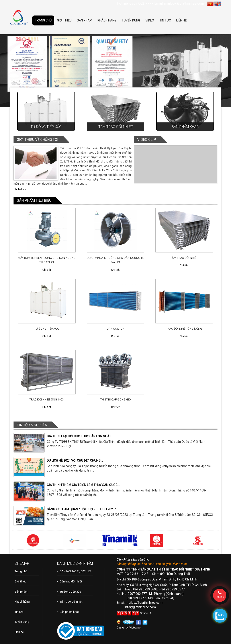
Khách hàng (22, 602)
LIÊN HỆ (181, 20)
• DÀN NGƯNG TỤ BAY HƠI (74, 571)
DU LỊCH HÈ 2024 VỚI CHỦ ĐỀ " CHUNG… (75, 460)
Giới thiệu (21, 581)
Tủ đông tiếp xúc (46, 127)
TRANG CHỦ (43, 20)
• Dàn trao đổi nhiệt (70, 581)
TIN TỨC (165, 20)
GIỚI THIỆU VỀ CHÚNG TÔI (38, 140)
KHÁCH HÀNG (107, 20)
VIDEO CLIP (147, 140)
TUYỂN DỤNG (131, 20)
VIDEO (150, 20)
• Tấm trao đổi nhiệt (70, 602)
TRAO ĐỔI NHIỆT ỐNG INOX (47, 399)
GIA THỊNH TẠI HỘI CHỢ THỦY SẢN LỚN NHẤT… (80, 436)
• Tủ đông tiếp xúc (69, 592)
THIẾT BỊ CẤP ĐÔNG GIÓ (115, 399)
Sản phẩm (21, 592)
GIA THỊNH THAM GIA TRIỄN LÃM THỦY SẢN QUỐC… (83, 485)
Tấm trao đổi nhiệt (116, 127)
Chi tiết (47, 270)
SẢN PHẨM (85, 20)
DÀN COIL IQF (115, 329)
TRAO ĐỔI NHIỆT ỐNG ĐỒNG (184, 329)
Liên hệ (19, 632)
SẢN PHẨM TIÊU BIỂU (34, 200)
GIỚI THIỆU (64, 20)
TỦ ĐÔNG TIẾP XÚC (47, 329)
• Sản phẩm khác (68, 612)
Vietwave (135, 628)
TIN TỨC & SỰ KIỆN (32, 425)
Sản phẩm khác (185, 127)
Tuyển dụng (22, 622)
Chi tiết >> (20, 189)
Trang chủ (21, 571)
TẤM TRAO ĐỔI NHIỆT (184, 258)
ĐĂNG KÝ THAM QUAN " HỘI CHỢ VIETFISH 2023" (81, 509)
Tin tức (19, 612)
